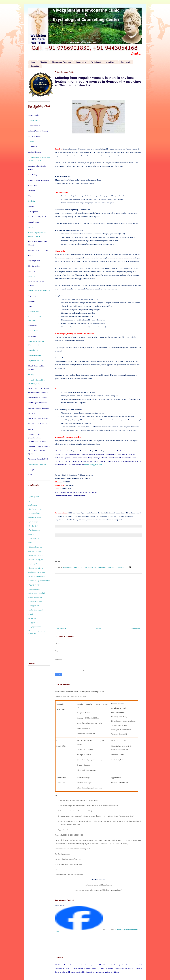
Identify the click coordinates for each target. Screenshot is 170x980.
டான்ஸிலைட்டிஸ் (35, 602)
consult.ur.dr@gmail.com (93, 465)
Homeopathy (81, 62)
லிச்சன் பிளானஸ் (35, 547)
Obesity (31, 375)
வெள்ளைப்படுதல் (36, 568)
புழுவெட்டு (33, 501)
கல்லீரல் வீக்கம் (34, 513)
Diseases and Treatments (62, 62)
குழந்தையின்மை (35, 564)
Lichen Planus (33, 331)
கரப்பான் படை (34, 539)
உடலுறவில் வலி (35, 627)
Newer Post (61, 629)
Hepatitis (32, 276)
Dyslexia (32, 201)
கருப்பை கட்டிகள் (35, 551)
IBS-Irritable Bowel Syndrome (39, 290)
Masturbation (33, 350)
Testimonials (126, 62)
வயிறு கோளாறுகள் (36, 610)
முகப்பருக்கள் (34, 497)
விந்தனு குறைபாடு (36, 585)
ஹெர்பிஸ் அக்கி (35, 518)
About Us (44, 62)
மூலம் (31, 614)
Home (33, 62)
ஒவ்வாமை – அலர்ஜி (37, 593)
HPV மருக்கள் (34, 543)
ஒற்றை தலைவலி (35, 597)
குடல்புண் (32, 618)
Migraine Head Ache (36, 361)
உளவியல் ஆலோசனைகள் (39, 581)
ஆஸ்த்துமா (33, 505)
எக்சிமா (31, 534)
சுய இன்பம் (33, 622)
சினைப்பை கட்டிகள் (36, 555)
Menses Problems (35, 355)
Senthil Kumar (60, 905)
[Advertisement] (98, 600)
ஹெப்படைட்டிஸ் (35, 509)
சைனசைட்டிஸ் (34, 589)
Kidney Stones (34, 312)
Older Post (136, 629)
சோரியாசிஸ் (33, 526)
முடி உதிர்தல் (33, 522)
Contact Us (35, 66)
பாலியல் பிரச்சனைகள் (37, 576)
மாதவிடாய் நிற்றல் (36, 560)
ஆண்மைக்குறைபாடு (37, 572)
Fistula (31, 227)
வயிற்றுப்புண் (34, 606)
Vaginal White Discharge (37, 464)
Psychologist (96, 62)
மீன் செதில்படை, (35, 530)
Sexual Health (111, 62)
